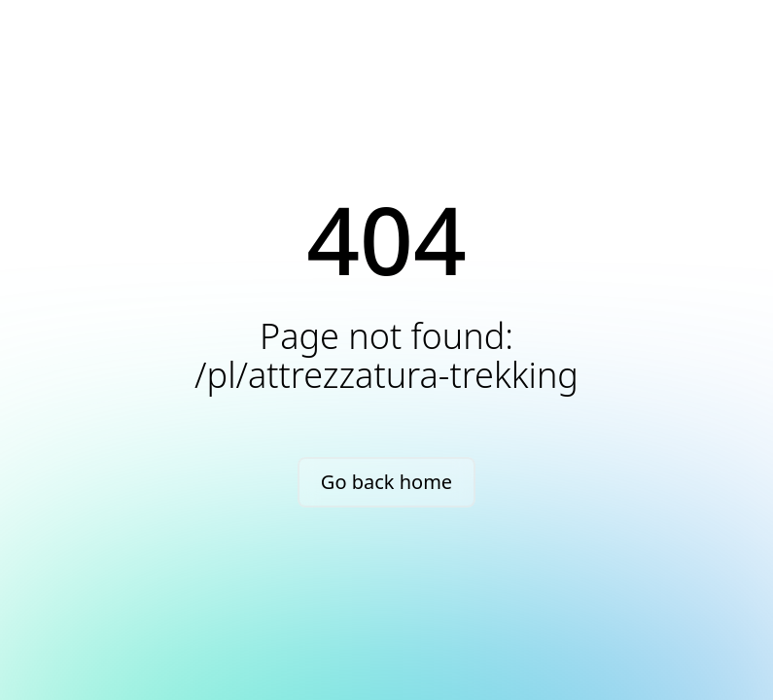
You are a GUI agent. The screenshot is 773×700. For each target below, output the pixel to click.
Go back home (386, 482)
